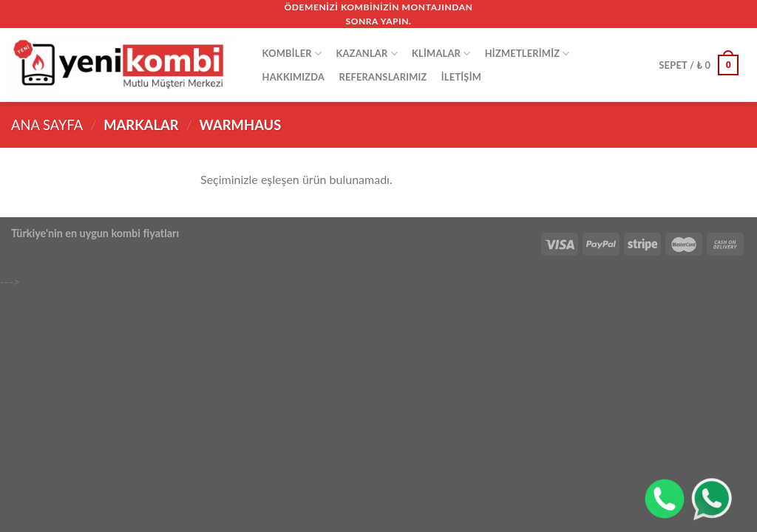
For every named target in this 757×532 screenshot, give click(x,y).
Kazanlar (366, 54)
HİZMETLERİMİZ (527, 54)
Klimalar (441, 54)
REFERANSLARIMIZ (383, 77)
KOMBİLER (292, 54)
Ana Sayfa (47, 125)
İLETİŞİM (461, 77)
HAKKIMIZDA (294, 77)
